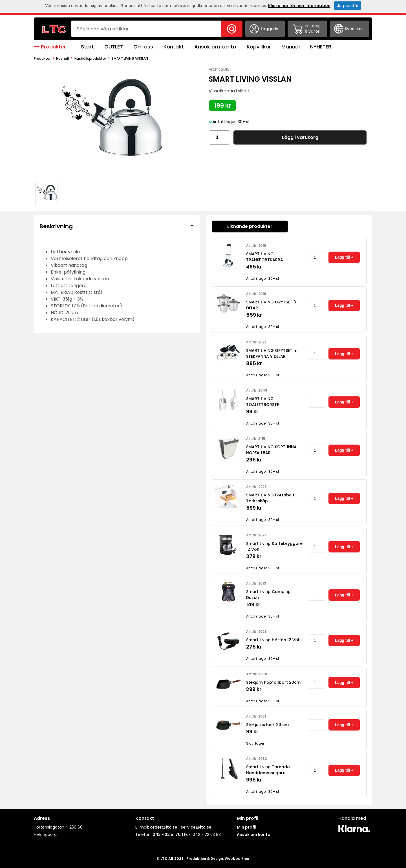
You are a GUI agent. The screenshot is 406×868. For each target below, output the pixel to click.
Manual (291, 47)
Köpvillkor (259, 47)
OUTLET (114, 47)
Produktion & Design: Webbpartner (218, 859)
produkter (42, 58)
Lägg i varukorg (300, 137)
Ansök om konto (215, 47)
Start (87, 47)
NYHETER (321, 47)
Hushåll (62, 58)
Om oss (143, 47)
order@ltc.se (164, 827)
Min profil (247, 827)
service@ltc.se (196, 827)
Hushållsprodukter (90, 58)
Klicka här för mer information (299, 6)
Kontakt (174, 47)
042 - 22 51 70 (167, 834)
